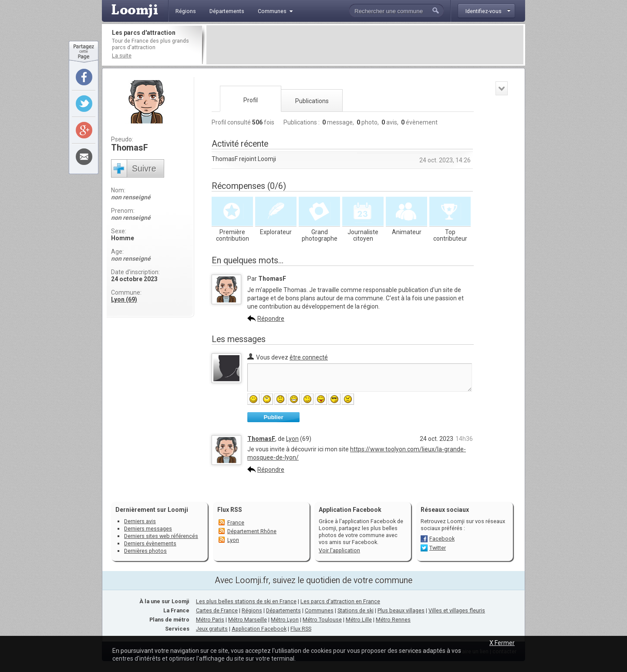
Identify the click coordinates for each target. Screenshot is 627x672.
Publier (273, 417)
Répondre (271, 319)
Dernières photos (145, 551)
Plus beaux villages (401, 610)
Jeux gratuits (212, 629)
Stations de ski (356, 610)
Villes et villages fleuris (457, 610)
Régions (252, 610)
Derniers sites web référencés (161, 536)
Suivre (144, 168)
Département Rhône (252, 531)
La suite (122, 55)
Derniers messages (148, 529)
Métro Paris (210, 620)
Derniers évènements (150, 543)
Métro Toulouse (322, 620)
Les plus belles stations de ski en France (246, 601)
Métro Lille (359, 620)
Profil (251, 100)
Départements (283, 610)
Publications (312, 101)
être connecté (309, 357)
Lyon (292, 439)
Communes (319, 610)
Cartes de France (217, 610)
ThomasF (261, 439)
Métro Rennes (393, 620)
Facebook (442, 539)
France (236, 522)
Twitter (438, 548)
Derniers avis (140, 521)
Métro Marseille (248, 620)
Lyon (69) (124, 299)
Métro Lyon (285, 620)
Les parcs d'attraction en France (340, 601)
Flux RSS (230, 510)
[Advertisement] (365, 45)
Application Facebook (259, 629)
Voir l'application (339, 550)
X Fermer (502, 643)
